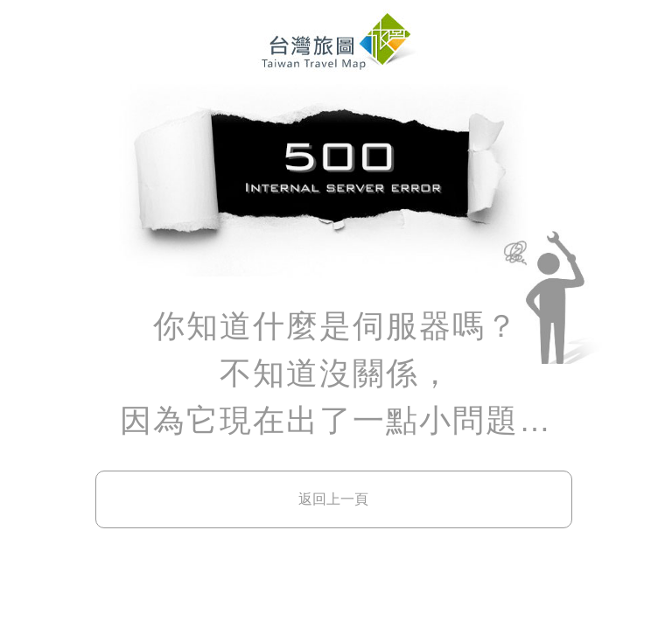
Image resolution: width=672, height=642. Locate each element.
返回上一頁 (333, 499)
